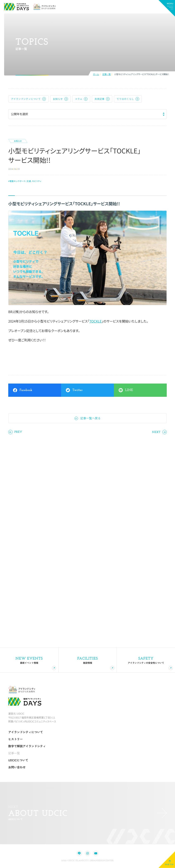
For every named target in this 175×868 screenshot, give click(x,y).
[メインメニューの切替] (167, 8)
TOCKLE (96, 321)
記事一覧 (106, 74)
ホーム (96, 74)
